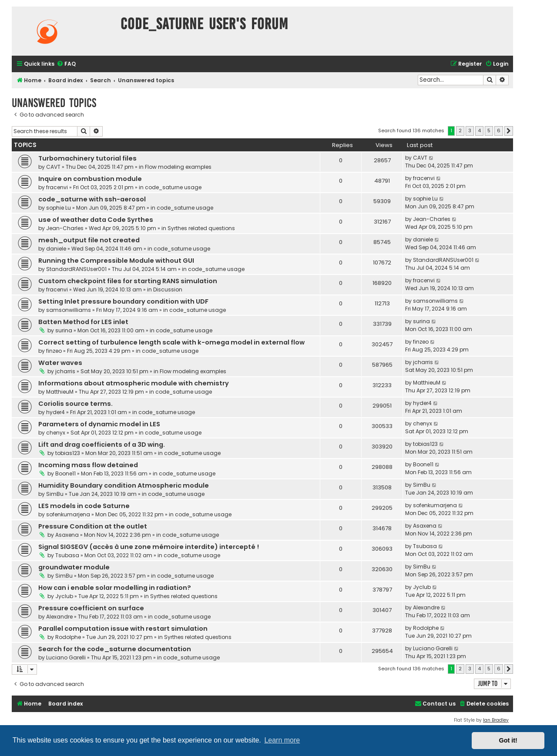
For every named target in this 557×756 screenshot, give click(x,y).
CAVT (53, 167)
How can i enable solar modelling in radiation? (115, 588)
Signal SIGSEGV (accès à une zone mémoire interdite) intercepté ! (149, 547)
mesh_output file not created (89, 240)
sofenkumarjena (68, 514)
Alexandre (59, 617)
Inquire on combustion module (90, 179)
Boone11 (65, 473)
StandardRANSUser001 (76, 269)
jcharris (65, 371)
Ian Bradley (496, 720)
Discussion (168, 289)
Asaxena (67, 535)
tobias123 (68, 453)
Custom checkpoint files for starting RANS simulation (128, 281)
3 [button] (470, 130)
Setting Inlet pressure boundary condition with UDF (123, 301)
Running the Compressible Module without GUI (116, 261)
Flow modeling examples (178, 167)
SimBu (55, 494)
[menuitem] (66, 64)
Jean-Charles (65, 228)
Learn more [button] (282, 740)
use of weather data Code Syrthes (96, 220)
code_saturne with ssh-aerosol (92, 199)
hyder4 (55, 412)
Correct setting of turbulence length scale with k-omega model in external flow (171, 342)
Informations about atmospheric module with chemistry (134, 383)
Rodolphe (68, 637)
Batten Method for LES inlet (83, 322)
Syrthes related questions (201, 228)
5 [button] (489, 130)
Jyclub (64, 596)
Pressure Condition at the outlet (93, 526)
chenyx (56, 433)
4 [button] (479, 130)
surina (64, 330)
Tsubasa (67, 555)
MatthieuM (60, 392)
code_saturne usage (173, 187)
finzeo (54, 351)
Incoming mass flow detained (88, 465)
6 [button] (499, 130)
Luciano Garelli (66, 657)
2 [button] (460, 130)
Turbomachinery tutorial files (87, 158)
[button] (509, 131)
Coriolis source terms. (75, 404)
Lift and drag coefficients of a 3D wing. (102, 445)
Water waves (60, 363)
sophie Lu (59, 208)
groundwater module (74, 567)
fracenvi (57, 187)
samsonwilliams (69, 310)
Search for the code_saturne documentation (115, 649)
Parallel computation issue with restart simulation (123, 629)
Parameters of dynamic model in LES (99, 424)
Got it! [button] (508, 740)
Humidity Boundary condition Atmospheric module (124, 485)
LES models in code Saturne (84, 506)
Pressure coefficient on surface (91, 608)
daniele (56, 249)
